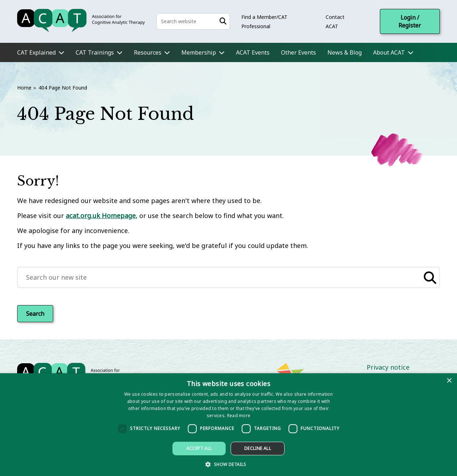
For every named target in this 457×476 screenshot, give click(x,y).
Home (24, 88)
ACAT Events (253, 52)
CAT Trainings (95, 52)
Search (35, 314)
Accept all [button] (199, 448)
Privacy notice (388, 367)
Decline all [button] (258, 448)
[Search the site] (193, 21)
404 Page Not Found (63, 88)
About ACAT (389, 52)
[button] (228, 464)
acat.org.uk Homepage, (102, 216)
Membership (199, 52)
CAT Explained (36, 52)
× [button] (449, 381)
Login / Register (410, 21)
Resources (148, 52)
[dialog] (228, 425)
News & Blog (345, 52)
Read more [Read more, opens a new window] (239, 416)
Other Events (298, 52)
